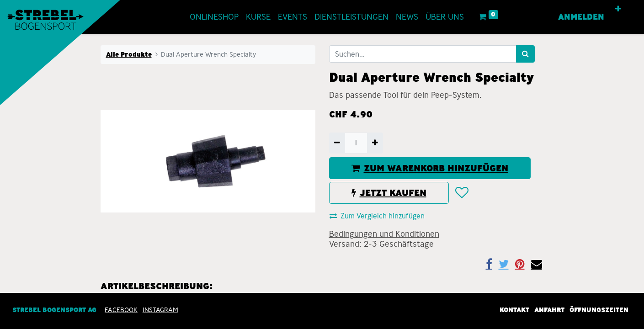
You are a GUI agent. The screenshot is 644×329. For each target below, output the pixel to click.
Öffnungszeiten (599, 310)
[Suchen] (525, 54)
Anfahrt (549, 310)
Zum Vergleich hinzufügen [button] (377, 216)
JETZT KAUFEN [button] (389, 193)
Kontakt (514, 310)
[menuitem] (214, 17)
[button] (618, 9)
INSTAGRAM (160, 310)
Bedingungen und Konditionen (384, 234)
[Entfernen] (337, 143)
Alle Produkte (129, 54)
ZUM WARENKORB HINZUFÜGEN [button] (430, 168)
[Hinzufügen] (375, 143)
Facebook (121, 310)
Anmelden (581, 17)
